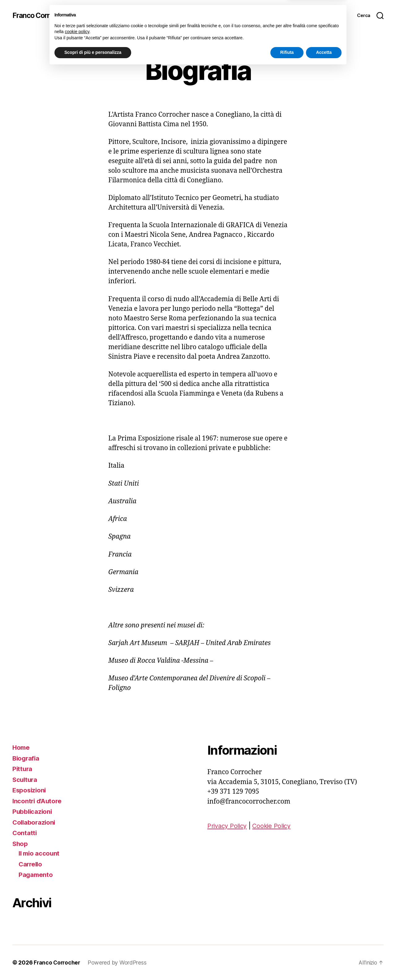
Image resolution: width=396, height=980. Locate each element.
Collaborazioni (35, 822)
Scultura (26, 780)
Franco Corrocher (42, 15)
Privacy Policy (228, 826)
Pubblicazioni (33, 811)
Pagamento (36, 875)
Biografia (27, 758)
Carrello (31, 864)
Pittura (23, 769)
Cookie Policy (275, 826)
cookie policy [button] (77, 942)
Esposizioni (30, 790)
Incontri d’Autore (38, 801)
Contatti (25, 833)
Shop (20, 844)
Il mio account (40, 853)
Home (22, 747)
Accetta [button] (324, 963)
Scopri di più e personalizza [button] (93, 963)
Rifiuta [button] (287, 963)
